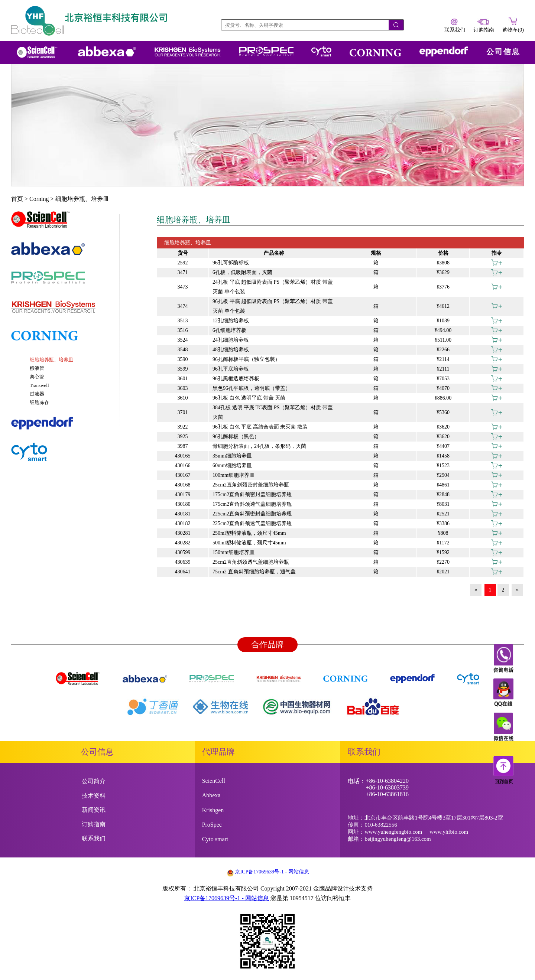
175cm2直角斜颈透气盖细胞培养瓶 (252, 504)
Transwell (39, 385)
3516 (183, 330)
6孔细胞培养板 (229, 330)
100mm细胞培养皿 (234, 475)
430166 (183, 465)
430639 (183, 562)
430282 (183, 543)
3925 (183, 437)
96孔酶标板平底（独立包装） (246, 359)
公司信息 (503, 52)
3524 (183, 340)
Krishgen (213, 810)
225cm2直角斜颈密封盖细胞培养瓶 (252, 514)
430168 (183, 485)
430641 (183, 572)
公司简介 (94, 781)
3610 (183, 398)
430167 (183, 475)
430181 (183, 514)
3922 (183, 427)
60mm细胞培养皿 (232, 465)
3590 (183, 359)
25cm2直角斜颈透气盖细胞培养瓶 (251, 562)
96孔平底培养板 (231, 369)
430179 (183, 494)
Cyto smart (215, 839)
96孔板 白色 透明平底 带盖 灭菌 (249, 398)
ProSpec (212, 825)
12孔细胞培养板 (231, 321)
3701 (183, 412)
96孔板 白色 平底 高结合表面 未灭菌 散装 (260, 427)
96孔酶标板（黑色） (236, 437)
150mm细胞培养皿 (234, 552)
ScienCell (214, 781)
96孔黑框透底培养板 (236, 379)
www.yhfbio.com (449, 832)
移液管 (37, 368)
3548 (183, 350)
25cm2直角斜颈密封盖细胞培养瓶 (251, 485)
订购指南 (94, 824)
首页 (17, 199)
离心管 (37, 377)
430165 (183, 456)
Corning (39, 199)
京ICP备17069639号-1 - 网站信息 (272, 872)
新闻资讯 (94, 810)
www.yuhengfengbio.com (393, 832)
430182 (183, 523)
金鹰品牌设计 (331, 888)
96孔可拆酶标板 (231, 263)
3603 (183, 388)
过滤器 (37, 394)
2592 (183, 263)
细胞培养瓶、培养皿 (82, 199)
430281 (183, 533)
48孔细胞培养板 (231, 350)
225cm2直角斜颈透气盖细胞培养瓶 (252, 523)
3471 (183, 272)
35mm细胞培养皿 (232, 456)
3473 (183, 287)
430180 (183, 504)
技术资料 (94, 796)
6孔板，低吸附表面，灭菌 (242, 272)
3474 (183, 306)
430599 (183, 552)
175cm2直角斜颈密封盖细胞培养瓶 (252, 494)
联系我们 (94, 838)
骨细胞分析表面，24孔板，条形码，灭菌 (259, 446)
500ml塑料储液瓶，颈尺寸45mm (249, 543)
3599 (183, 369)
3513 (183, 321)
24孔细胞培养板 (231, 340)
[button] (65, 223)
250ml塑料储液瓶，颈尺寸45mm (249, 533)
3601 (183, 379)
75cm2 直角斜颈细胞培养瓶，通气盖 (254, 572)
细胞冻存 (39, 402)
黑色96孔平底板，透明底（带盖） (252, 388)
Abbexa (211, 795)
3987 (183, 446)
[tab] (65, 223)
